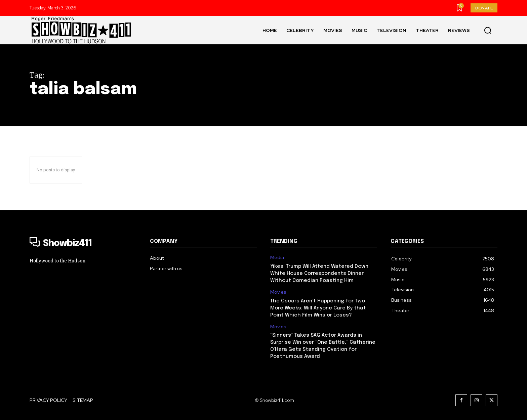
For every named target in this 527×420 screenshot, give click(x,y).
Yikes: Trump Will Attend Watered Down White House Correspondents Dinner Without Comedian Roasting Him (319, 274)
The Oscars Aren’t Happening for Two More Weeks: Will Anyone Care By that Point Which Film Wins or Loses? (318, 308)
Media (277, 258)
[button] (488, 30)
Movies (278, 292)
